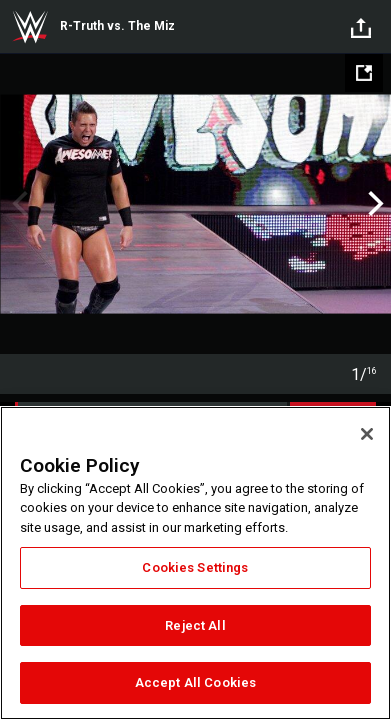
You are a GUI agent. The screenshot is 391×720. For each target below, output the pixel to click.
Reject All (195, 625)
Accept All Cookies (195, 682)
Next (373, 204)
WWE (30, 27)
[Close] (367, 434)
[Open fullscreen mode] (364, 73)
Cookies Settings (195, 567)
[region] (195, 563)
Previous (17, 204)
